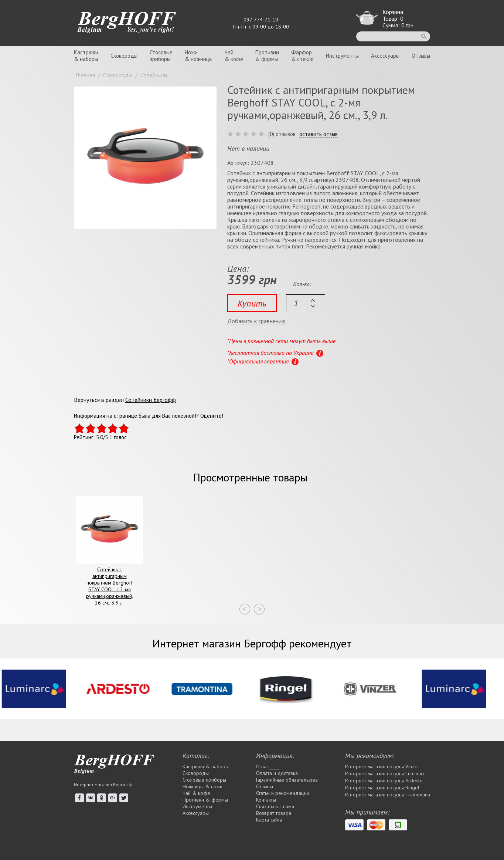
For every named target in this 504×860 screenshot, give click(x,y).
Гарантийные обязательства (287, 780)
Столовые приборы (204, 780)
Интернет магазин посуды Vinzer (382, 766)
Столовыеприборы (161, 56)
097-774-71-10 (261, 20)
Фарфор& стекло (302, 56)
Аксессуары (385, 56)
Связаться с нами (275, 806)
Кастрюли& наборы (86, 56)
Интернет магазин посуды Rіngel (382, 788)
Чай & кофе (196, 793)
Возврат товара (274, 813)
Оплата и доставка (277, 773)
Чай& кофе (234, 56)
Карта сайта (269, 820)
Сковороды (124, 56)
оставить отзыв (319, 134)
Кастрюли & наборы (206, 766)
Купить (252, 303)
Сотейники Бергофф (151, 400)
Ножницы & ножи (202, 786)
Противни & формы (205, 800)
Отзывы (421, 56)
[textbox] (306, 303)
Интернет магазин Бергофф (103, 784)
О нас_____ (268, 766)
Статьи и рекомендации (283, 793)
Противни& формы (267, 56)
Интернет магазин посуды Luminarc (385, 773)
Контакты (266, 800)
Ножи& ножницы (199, 56)
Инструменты (342, 56)
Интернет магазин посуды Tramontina (388, 795)
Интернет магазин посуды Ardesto (384, 781)
